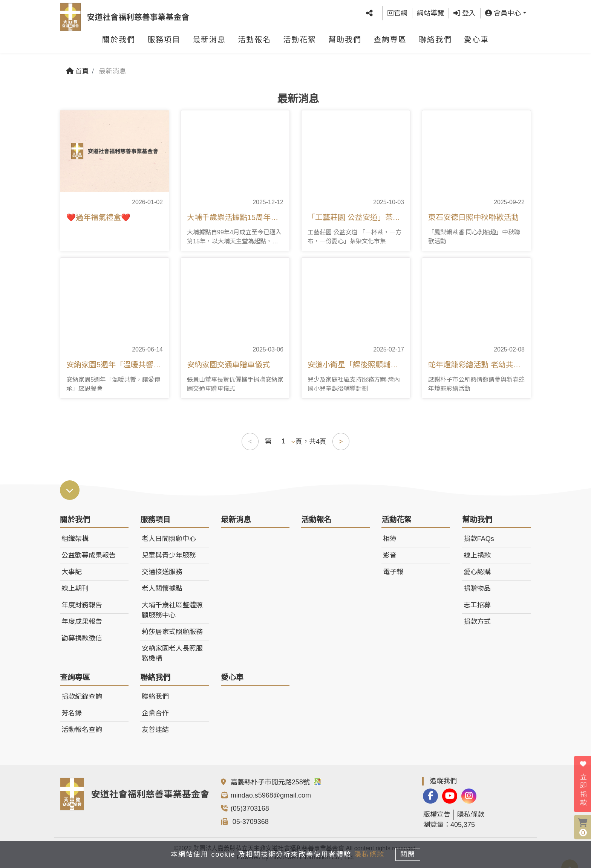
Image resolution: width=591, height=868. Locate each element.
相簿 (390, 539)
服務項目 (164, 43)
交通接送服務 (162, 572)
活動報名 (254, 43)
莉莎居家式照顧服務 (172, 632)
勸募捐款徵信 (82, 638)
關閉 (410, 854)
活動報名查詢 (82, 730)
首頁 (77, 71)
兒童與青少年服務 (169, 555)
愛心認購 (477, 572)
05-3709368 (250, 822)
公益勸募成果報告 (89, 555)
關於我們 (119, 43)
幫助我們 (345, 43)
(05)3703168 (250, 808)
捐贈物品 (477, 588)
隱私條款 (471, 815)
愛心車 (476, 43)
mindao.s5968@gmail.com (271, 795)
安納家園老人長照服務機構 (172, 653)
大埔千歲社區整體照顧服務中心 (172, 610)
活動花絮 (300, 43)
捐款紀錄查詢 (82, 697)
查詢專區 (390, 43)
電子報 (393, 572)
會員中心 (503, 15)
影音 (390, 555)
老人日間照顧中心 (169, 539)
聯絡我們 (435, 43)
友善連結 (155, 730)
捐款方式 (477, 622)
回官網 (397, 15)
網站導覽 (430, 15)
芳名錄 (72, 713)
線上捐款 (477, 555)
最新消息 (209, 43)
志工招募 (477, 605)
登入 (465, 15)
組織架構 (75, 539)
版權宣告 (437, 815)
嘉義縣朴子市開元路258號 (276, 782)
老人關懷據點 (162, 588)
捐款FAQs (479, 539)
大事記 (72, 572)
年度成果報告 (82, 622)
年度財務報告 (82, 605)
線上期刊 (75, 588)
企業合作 (155, 713)
